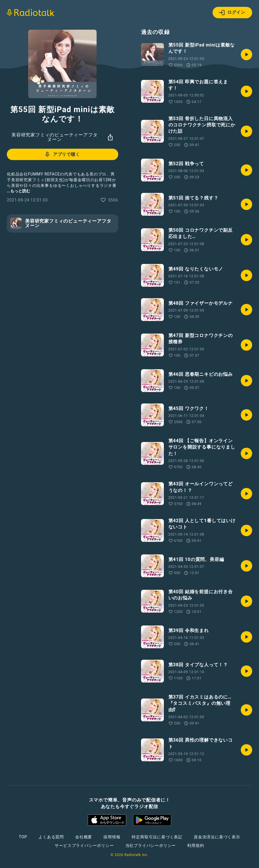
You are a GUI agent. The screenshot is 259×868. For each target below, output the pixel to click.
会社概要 (84, 837)
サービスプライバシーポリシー (84, 845)
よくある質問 (51, 837)
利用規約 (196, 845)
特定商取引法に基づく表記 (157, 837)
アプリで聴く (62, 154)
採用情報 (112, 837)
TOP (23, 837)
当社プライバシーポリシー (151, 845)
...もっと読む (19, 191)
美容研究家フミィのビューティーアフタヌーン (54, 137)
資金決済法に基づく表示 (217, 837)
